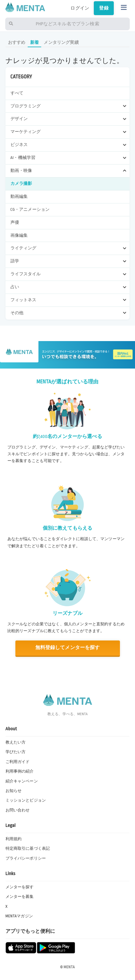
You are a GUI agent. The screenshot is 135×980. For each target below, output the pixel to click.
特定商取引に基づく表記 (28, 849)
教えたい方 (16, 742)
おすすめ (17, 42)
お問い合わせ (18, 810)
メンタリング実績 (61, 42)
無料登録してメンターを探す (68, 648)
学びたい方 (16, 752)
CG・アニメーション (30, 209)
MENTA (69, 967)
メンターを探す (20, 887)
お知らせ (14, 791)
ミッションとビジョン (26, 800)
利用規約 (14, 839)
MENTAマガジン (19, 916)
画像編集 (19, 235)
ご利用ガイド (18, 762)
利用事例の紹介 (20, 771)
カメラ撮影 (21, 183)
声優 (15, 222)
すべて (17, 93)
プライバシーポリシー (26, 858)
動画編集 (19, 196)
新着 (34, 42)
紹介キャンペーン (22, 781)
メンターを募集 (20, 897)
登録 (104, 8)
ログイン (80, 8)
